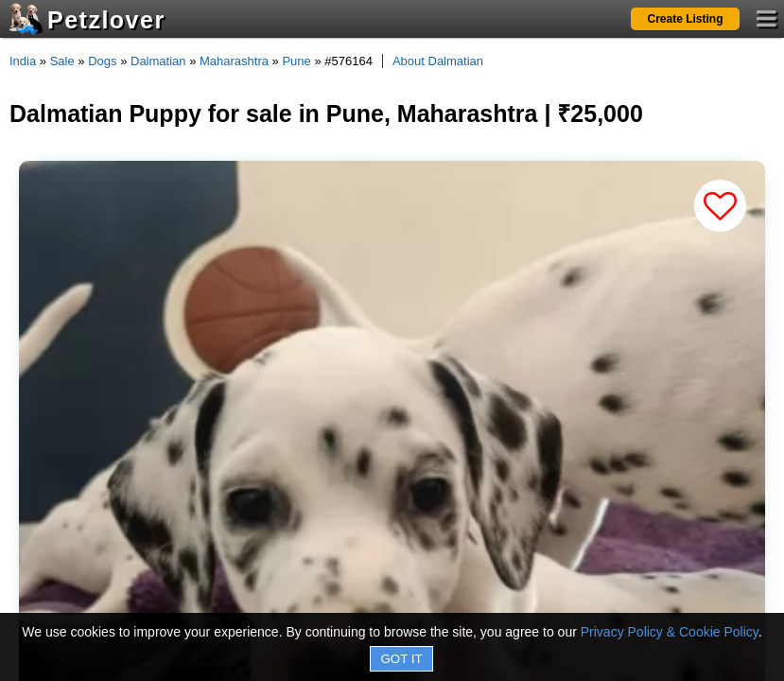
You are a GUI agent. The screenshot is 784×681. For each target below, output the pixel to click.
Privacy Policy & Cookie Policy (670, 632)
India (23, 61)
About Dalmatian (438, 61)
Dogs (102, 61)
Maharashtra (234, 61)
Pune (296, 61)
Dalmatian (158, 61)
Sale (62, 61)
